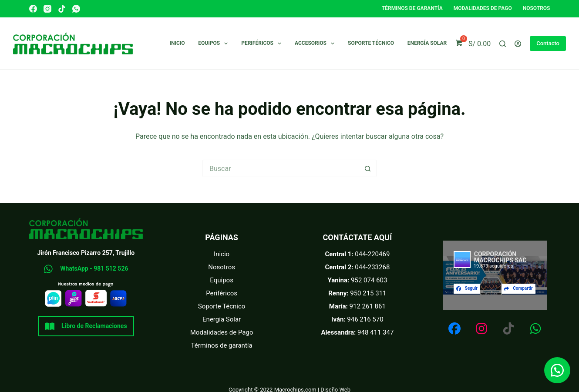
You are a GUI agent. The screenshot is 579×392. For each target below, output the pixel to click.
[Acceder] (518, 44)
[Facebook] (33, 9)
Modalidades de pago (483, 8)
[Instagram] (47, 9)
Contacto (548, 43)
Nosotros (537, 8)
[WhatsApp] (76, 9)
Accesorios (316, 44)
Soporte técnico (371, 43)
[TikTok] (62, 9)
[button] (557, 370)
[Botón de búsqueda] (368, 168)
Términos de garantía (412, 8)
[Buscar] (503, 44)
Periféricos (263, 44)
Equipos (215, 44)
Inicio (177, 43)
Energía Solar (427, 43)
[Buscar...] (281, 168)
